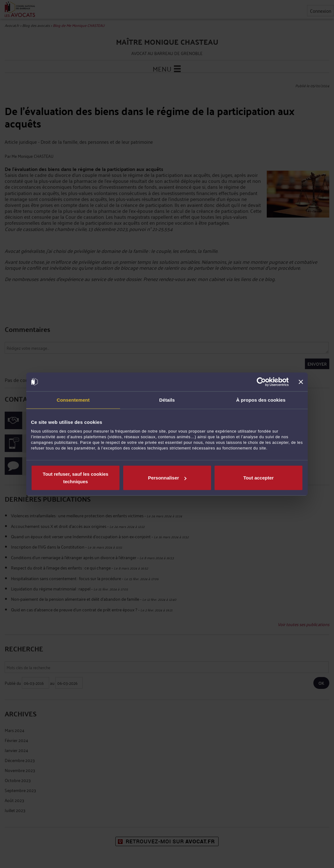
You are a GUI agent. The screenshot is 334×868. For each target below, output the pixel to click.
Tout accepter (258, 478)
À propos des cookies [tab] (261, 400)
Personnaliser (167, 478)
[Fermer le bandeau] (301, 382)
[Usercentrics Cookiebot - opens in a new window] (261, 382)
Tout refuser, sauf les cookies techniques (76, 478)
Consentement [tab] (73, 400)
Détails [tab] (167, 400)
